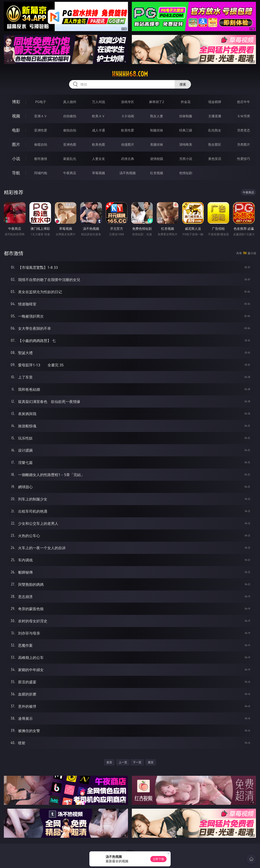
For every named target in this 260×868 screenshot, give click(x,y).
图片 (16, 144)
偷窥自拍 (41, 144)
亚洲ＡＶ (41, 116)
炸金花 (186, 102)
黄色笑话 (215, 159)
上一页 (123, 762)
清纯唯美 (186, 144)
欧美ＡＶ (99, 116)
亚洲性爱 (41, 130)
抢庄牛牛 (244, 102)
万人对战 (99, 102)
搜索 (183, 84)
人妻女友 (99, 159)
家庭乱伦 (70, 159)
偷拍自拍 (70, 130)
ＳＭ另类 (244, 116)
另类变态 (244, 130)
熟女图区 (215, 144)
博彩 (16, 102)
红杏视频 (157, 173)
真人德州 (70, 102)
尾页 (151, 762)
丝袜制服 (186, 116)
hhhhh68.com (130, 74)
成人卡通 (99, 130)
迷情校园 (157, 159)
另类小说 (186, 159)
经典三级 (186, 130)
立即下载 (158, 859)
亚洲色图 (70, 144)
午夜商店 (70, 173)
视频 (16, 116)
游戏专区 (128, 102)
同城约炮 (41, 173)
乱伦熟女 (215, 130)
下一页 (137, 762)
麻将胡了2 (157, 102)
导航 (16, 173)
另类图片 (244, 144)
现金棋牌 (215, 102)
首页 (109, 762)
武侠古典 (128, 159)
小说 (16, 159)
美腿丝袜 (157, 144)
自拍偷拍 (70, 116)
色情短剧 (186, 173)
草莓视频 (99, 173)
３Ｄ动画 (128, 116)
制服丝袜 (157, 130)
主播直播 (215, 116)
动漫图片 (128, 144)
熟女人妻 (157, 116)
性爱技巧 (244, 159)
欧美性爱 (128, 130)
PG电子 (41, 102)
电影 (16, 130)
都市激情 (41, 159)
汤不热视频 (128, 173)
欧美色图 (99, 144)
